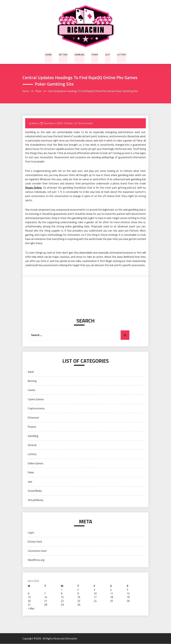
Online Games (36, 463)
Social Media (35, 491)
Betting (64, 54)
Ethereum (33, 418)
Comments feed (37, 551)
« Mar (31, 608)
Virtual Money (36, 500)
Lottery (121, 54)
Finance (32, 427)
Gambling (80, 54)
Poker (95, 54)
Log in (31, 533)
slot (107, 54)
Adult (31, 372)
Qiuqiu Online (33, 188)
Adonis (35, 123)
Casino (49, 54)
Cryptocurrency (36, 409)
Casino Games (36, 399)
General (32, 445)
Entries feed (35, 542)
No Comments (86, 123)
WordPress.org (36, 560)
